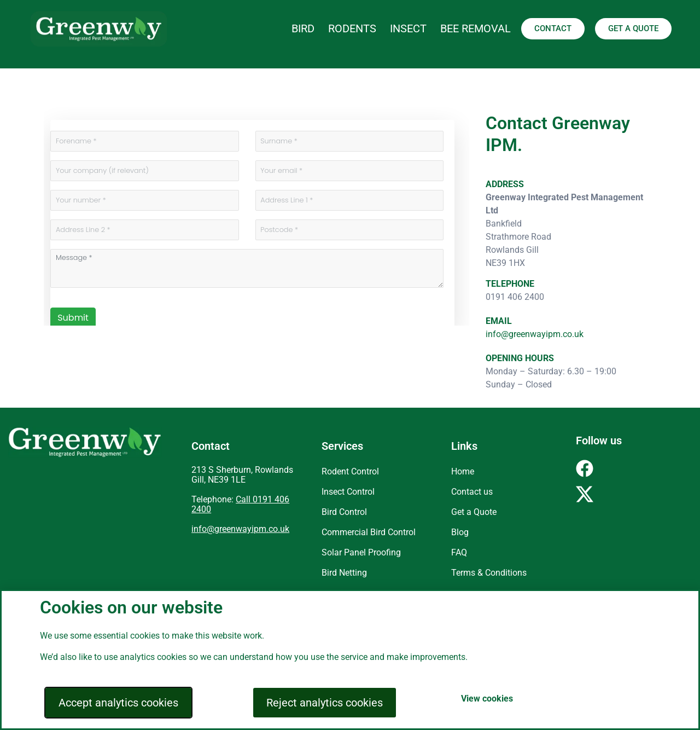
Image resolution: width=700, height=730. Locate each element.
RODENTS (352, 28)
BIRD (303, 28)
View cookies (487, 699)
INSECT (408, 28)
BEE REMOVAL (476, 28)
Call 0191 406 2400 (240, 504)
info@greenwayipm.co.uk (535, 334)
